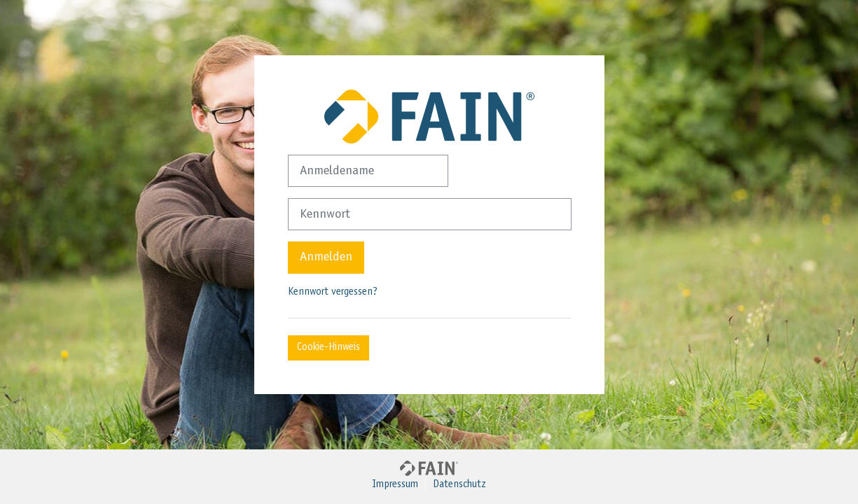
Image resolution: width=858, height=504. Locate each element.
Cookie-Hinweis (328, 348)
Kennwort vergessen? (333, 292)
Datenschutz (459, 485)
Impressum (395, 485)
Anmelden (326, 257)
